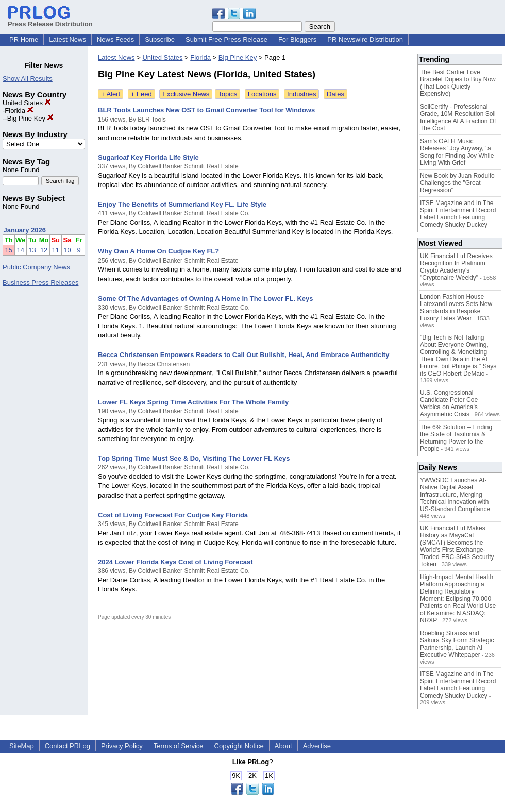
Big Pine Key (30, 118)
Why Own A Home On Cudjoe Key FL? (158, 251)
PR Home (24, 39)
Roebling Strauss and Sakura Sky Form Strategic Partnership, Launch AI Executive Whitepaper (457, 644)
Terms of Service (179, 746)
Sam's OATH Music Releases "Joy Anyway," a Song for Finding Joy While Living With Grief (457, 152)
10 (67, 250)
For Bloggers (297, 39)
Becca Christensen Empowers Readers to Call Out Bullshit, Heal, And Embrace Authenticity (243, 355)
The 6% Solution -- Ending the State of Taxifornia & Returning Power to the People (456, 438)
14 (20, 250)
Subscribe (160, 39)
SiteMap (22, 746)
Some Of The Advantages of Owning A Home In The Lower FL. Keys (206, 299)
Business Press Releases (40, 283)
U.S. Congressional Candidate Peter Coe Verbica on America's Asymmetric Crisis (449, 403)
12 (44, 250)
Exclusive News (186, 94)
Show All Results (28, 79)
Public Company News (36, 267)
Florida (19, 111)
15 (9, 250)
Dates (335, 94)
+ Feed (141, 94)
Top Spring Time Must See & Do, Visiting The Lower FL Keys (194, 458)
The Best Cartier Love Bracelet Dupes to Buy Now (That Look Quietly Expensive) (458, 83)
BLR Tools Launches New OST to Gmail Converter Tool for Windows (206, 110)
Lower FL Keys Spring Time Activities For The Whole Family (193, 402)
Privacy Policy (122, 746)
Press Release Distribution (50, 20)
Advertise (317, 746)
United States (27, 103)
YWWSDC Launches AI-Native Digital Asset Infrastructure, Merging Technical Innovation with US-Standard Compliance (455, 495)
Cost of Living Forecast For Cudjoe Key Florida (173, 515)
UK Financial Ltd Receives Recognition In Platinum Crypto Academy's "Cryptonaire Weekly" (456, 267)
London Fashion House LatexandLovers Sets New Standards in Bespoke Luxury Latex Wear (456, 308)
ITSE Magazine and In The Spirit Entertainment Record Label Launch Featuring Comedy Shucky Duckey (458, 214)
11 (56, 250)
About (283, 746)
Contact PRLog (68, 746)
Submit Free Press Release (226, 39)
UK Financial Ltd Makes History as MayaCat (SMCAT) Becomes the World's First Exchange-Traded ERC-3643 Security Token (457, 546)
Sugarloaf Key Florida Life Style (148, 157)
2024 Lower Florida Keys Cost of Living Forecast (175, 562)
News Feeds (115, 39)
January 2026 (25, 230)
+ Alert (111, 94)
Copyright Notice (239, 746)
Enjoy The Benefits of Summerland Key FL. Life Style (182, 204)
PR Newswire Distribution (365, 39)
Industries (301, 94)
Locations (262, 94)
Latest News (68, 39)
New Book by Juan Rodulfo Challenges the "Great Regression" (457, 183)
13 (32, 250)
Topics (228, 94)
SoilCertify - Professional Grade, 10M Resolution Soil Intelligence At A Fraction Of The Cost (458, 117)
